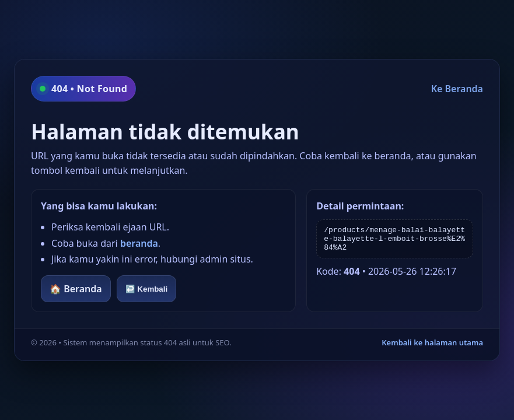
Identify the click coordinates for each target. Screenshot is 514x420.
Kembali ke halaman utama (432, 342)
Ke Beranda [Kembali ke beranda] (457, 89)
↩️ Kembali (147, 289)
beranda (139, 243)
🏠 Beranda (76, 289)
